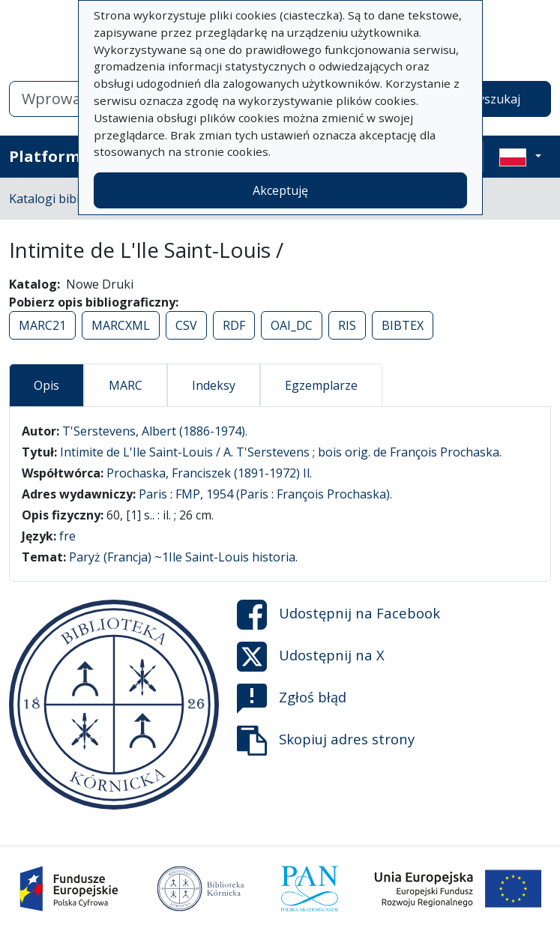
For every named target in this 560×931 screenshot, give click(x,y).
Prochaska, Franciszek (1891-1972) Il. (209, 473)
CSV (186, 325)
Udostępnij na (338, 615)
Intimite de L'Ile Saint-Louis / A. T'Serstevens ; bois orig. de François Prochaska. (281, 452)
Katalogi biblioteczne (68, 199)
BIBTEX (403, 325)
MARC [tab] (126, 385)
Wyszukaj (494, 99)
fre (67, 536)
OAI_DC (292, 325)
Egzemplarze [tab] (321, 385)
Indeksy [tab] (214, 385)
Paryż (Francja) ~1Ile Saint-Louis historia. (183, 557)
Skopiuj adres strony (326, 741)
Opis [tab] (46, 385)
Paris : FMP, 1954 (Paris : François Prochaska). (265, 494)
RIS (347, 325)
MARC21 (42, 325)
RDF (234, 325)
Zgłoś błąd (292, 699)
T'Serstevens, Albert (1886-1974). (155, 431)
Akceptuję (280, 190)
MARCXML (121, 325)
